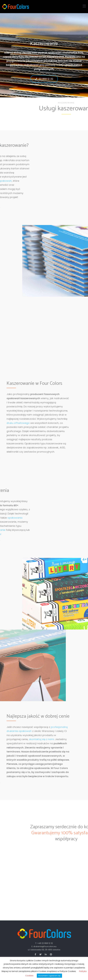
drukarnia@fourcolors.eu (45, 946)
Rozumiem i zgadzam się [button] (49, 976)
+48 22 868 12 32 (45, 943)
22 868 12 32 (44, 78)
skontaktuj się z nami (37, 739)
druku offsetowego (14, 423)
